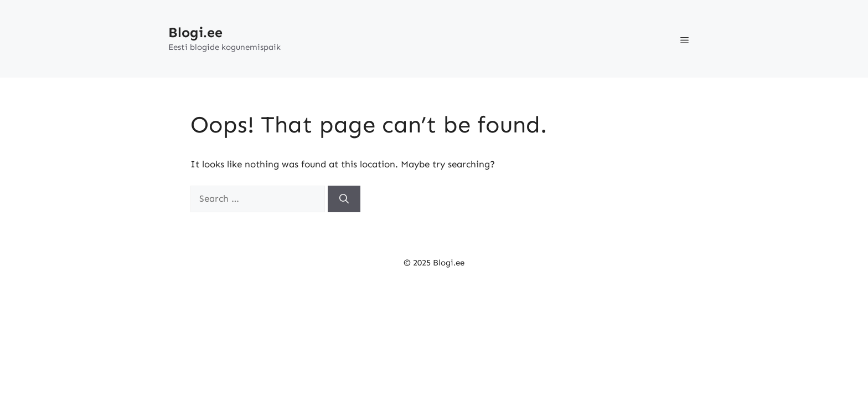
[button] (684, 39)
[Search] (344, 199)
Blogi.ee (195, 33)
